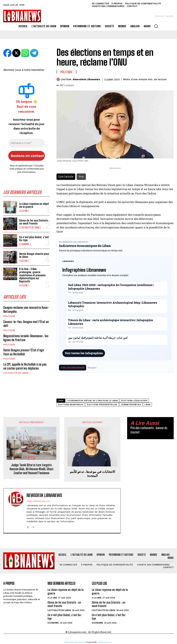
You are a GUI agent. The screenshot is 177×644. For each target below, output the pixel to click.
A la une (24, 211)
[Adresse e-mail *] (27, 143)
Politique (9, 316)
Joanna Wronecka (131, 405)
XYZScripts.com (105, 642)
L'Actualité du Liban (30, 228)
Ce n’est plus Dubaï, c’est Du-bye (34, 239)
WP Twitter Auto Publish (75, 642)
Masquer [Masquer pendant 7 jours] (92, 368)
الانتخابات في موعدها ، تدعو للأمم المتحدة (92, 474)
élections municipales (71, 405)
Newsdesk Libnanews (87, 79)
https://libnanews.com (38, 501)
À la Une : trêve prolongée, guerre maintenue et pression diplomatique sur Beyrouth (32, 275)
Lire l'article (66, 177)
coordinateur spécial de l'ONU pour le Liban (93, 401)
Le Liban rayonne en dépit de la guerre (34, 205)
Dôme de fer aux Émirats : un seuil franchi (34, 222)
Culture (24, 261)
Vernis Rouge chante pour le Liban (34, 255)
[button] (156, 26)
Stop (81, 177)
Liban (147, 405)
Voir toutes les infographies (84, 353)
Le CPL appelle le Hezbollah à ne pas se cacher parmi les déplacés (25, 366)
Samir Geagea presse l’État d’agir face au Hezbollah (24, 352)
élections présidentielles (102, 405)
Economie (25, 244)
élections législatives (134, 401)
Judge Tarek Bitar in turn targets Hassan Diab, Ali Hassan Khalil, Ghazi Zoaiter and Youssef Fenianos (31, 469)
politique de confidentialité (27, 169)
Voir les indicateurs (73, 368)
